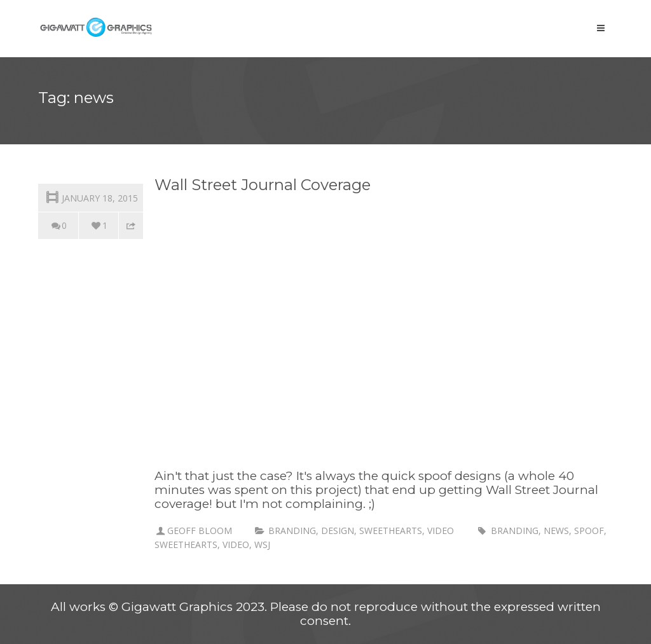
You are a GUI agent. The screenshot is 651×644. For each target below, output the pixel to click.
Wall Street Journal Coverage (263, 185)
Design (338, 531)
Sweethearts (391, 531)
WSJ (262, 545)
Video (441, 531)
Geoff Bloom (200, 531)
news (556, 531)
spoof (589, 531)
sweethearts (186, 545)
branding (292, 531)
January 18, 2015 (91, 197)
